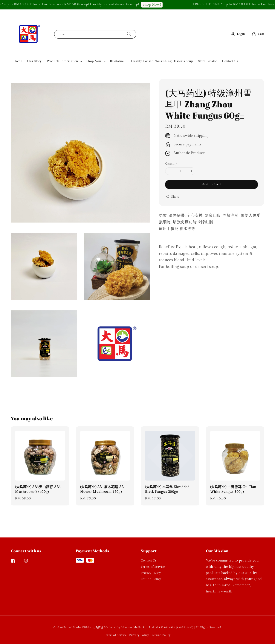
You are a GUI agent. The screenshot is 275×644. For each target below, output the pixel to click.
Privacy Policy (151, 573)
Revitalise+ (118, 61)
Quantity (171, 164)
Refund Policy (151, 579)
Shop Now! (156, 5)
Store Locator (208, 61)
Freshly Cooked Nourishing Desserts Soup (162, 61)
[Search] (129, 34)
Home (18, 61)
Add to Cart (212, 184)
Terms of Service (153, 567)
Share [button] (172, 197)
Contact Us (230, 61)
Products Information (63, 61)
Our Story (34, 61)
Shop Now (94, 61)
